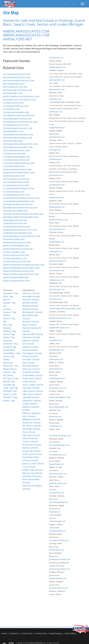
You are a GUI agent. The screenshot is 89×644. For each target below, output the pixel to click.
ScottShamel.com (57, 350)
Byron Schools (29, 325)
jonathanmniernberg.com (60, 559)
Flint (5, 321)
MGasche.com (55, 417)
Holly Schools (29, 381)
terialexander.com (57, 280)
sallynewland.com (57, 197)
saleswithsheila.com (58, 531)
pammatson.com (56, 175)
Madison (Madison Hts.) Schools (32, 415)
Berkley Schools (30, 309)
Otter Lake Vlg (10, 388)
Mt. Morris (8, 375)
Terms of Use (27, 633)
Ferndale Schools (31, 359)
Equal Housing (56, 633)
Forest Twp (9, 334)
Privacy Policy (41, 633)
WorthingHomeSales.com (60, 436)
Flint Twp (8, 325)
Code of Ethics (70, 633)
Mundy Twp (9, 381)
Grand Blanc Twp (12, 353)
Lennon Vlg (9, 356)
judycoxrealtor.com (57, 80)
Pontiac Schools (30, 441)
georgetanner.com (57, 185)
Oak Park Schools (31, 435)
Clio (5, 306)
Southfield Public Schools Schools (31, 459)
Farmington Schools (32, 353)
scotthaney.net (55, 426)
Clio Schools (28, 344)
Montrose (8, 363)
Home (4, 633)
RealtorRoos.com (56, 550)
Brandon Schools (31, 321)
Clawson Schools (31, 340)
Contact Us (14, 633)
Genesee (8, 340)
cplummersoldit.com (58, 261)
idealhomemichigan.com (59, 569)
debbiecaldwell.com (57, 67)
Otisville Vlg (9, 385)
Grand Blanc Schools (33, 375)
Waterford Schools (32, 476)
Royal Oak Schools (32, 451)
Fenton (7, 315)
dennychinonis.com (57, 229)
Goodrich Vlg (9, 347)
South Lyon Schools (32, 454)
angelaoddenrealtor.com (59, 328)
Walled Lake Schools (33, 470)
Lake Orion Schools (32, 394)
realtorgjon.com (56, 251)
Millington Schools (31, 419)
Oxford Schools (30, 438)
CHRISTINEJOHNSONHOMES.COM (65, 309)
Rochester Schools (32, 445)
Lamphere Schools (32, 400)
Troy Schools (29, 467)
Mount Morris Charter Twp (10, 370)
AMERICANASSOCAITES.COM (26, 31)
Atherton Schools (31, 293)
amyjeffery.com (56, 340)
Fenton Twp (9, 318)
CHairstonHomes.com (58, 588)
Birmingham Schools (32, 312)
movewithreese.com (58, 455)
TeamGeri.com (55, 299)
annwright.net (55, 150)
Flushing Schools (31, 366)
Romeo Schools (30, 448)
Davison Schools (31, 347)
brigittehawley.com (57, 128)
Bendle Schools (30, 303)
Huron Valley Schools (33, 385)
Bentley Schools (30, 306)
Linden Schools (30, 404)
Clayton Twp (9, 303)
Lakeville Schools (31, 397)
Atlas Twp (8, 296)
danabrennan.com (57, 89)
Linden (6, 359)
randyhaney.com (56, 58)
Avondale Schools (31, 296)
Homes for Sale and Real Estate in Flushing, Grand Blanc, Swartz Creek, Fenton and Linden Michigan (44, 22)
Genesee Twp (10, 344)
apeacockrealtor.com (58, 474)
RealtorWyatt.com (57, 242)
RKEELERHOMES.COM (60, 397)
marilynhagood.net (57, 378)
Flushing (7, 328)
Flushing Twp (10, 331)
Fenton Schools (30, 356)
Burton (6, 299)
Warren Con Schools (32, 473)
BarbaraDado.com (57, 207)
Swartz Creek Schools (33, 463)
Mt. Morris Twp (11, 378)
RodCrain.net (55, 512)
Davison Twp (10, 312)
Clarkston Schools (31, 337)
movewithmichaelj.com (59, 540)
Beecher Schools (31, 299)
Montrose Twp (11, 366)
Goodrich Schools (31, 372)
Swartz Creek (10, 394)
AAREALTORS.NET (18, 39)
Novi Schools (29, 432)
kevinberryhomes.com (58, 220)
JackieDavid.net (56, 369)
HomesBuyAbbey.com (59, 502)
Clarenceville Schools (33, 334)
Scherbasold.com (56, 493)
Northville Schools (31, 429)
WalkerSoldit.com (57, 464)
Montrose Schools (31, 423)
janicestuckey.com (57, 137)
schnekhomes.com (57, 289)
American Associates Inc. (37, 643)
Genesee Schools (31, 369)
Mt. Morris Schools (32, 426)
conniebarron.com (57, 270)
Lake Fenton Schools (33, 391)
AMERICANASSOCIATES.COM (26, 35)
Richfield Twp (10, 391)
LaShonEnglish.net (57, 521)
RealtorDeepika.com (58, 578)
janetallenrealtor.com (58, 483)
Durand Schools (30, 350)
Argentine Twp (10, 293)
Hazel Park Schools (32, 378)
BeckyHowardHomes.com (60, 318)
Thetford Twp (10, 397)
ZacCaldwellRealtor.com (59, 445)
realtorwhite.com (56, 359)
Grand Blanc (9, 350)
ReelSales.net (55, 99)
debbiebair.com (56, 112)
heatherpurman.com (58, 388)
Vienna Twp (9, 400)
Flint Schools (29, 363)
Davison (7, 309)
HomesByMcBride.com (59, 407)
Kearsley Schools (31, 388)
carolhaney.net (55, 159)
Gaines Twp (9, 337)
